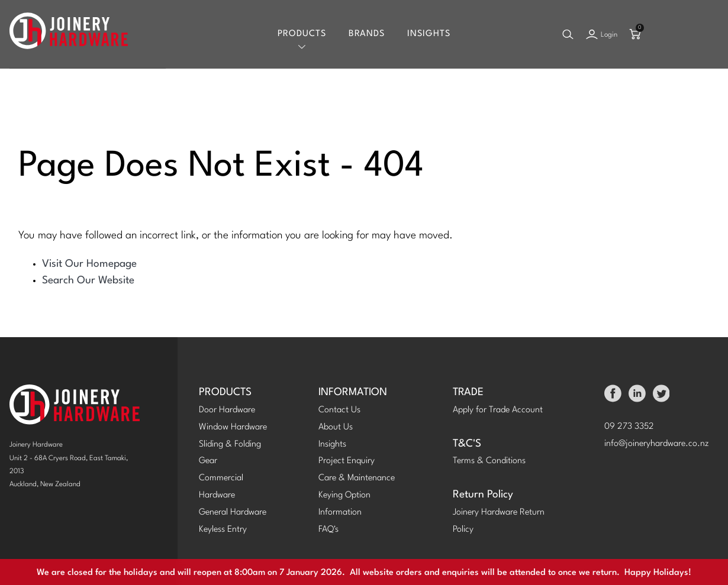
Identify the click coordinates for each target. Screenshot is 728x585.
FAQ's (328, 530)
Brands (367, 34)
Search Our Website (88, 281)
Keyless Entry (223, 530)
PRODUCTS (225, 392)
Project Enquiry (347, 461)
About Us (336, 427)
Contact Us (339, 410)
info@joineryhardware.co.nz (657, 444)
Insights (429, 34)
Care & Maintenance (357, 478)
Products (302, 34)
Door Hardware (227, 410)
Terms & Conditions (489, 461)
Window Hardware (233, 427)
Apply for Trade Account (498, 410)
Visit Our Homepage (89, 264)
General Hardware (233, 513)
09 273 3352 (629, 427)
